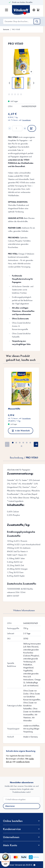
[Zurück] (24, 72)
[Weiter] (31, 72)
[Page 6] (30, 443)
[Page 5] (27, 443)
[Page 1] (13, 443)
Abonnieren (10, 806)
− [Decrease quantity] (10, 128)
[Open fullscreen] (22, 62)
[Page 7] (21, 446)
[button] (15, 94)
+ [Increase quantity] (25, 128)
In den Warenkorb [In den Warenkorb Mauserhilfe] (21, 431)
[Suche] (37, 21)
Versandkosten (26, 120)
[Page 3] (20, 443)
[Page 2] (16, 443)
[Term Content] (34, 865)
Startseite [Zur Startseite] (6, 29)
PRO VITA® (16, 29)
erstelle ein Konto (23, 762)
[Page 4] (23, 443)
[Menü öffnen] (6, 10)
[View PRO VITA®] (18, 83)
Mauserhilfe (14, 409)
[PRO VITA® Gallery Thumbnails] (22, 83)
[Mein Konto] (34, 10)
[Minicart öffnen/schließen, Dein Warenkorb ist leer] (38, 10)
